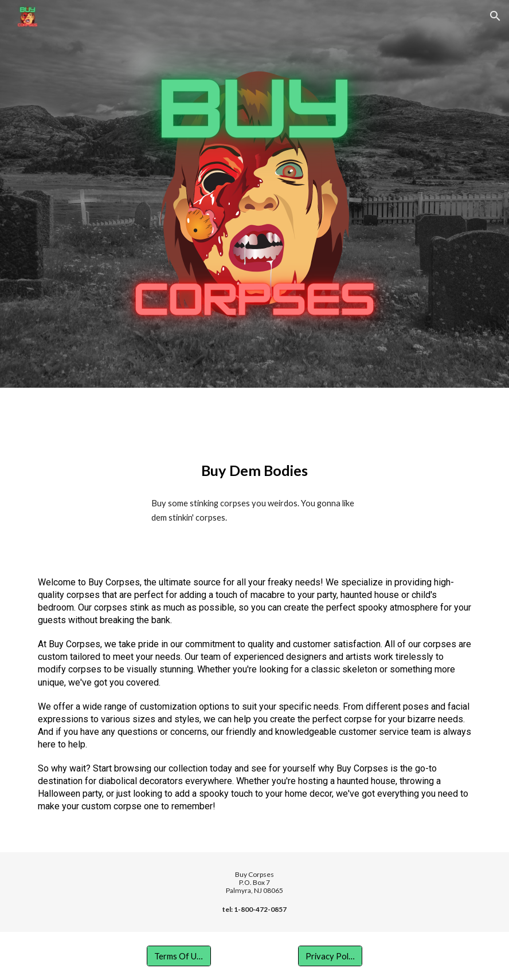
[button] (495, 16)
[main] (254, 471)
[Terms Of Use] (179, 956)
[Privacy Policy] (330, 956)
